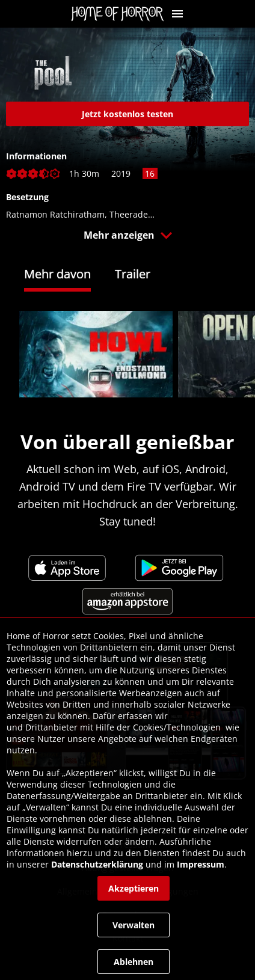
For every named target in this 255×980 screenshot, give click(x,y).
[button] (177, 14)
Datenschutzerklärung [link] (97, 864)
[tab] (69, 276)
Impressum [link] (201, 864)
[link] (121, 14)
